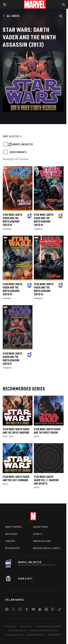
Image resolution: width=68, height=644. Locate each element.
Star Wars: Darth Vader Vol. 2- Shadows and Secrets (46, 480)
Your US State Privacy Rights (49, 626)
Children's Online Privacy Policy (44, 630)
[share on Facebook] (7, 610)
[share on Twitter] (14, 610)
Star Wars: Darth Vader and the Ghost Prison (47, 431)
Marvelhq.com (42, 541)
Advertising (41, 527)
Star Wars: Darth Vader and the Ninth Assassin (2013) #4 (44, 220)
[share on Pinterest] (46, 610)
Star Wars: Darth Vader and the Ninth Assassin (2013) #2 (44, 289)
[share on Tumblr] (27, 610)
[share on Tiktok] (60, 610)
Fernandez (7, 229)
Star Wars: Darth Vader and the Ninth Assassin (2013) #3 (12, 289)
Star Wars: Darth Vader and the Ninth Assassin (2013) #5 (12, 220)
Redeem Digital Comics (47, 548)
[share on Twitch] (53, 610)
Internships (13, 548)
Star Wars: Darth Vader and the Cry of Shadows (16, 431)
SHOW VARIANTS (18, 152)
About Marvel (14, 527)
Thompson (38, 229)
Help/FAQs (11, 534)
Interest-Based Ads (35, 635)
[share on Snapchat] (40, 610)
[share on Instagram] (20, 610)
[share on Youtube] (33, 610)
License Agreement (14, 635)
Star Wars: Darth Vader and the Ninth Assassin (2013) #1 (12, 359)
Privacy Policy (26, 626)
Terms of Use (11, 626)
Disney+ (38, 534)
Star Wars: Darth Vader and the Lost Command (16, 478)
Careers (10, 541)
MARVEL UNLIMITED (22, 144)
